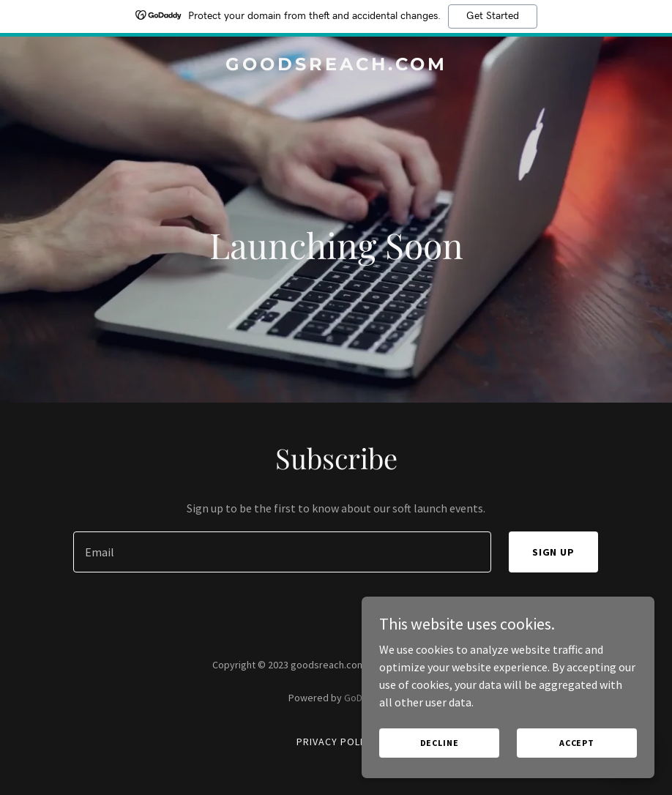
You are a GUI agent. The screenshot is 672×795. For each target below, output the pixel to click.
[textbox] (282, 552)
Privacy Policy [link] (336, 742)
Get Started (493, 16)
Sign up (554, 552)
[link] (336, 66)
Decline (440, 743)
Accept (577, 743)
